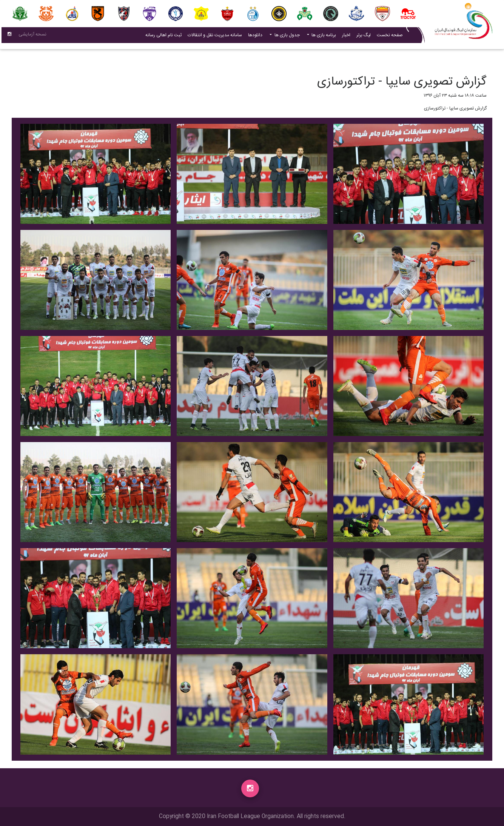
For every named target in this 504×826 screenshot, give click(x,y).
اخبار (345, 36)
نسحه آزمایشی (32, 36)
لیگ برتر (364, 37)
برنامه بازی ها (323, 37)
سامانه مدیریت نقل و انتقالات (213, 36)
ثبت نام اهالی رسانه (162, 36)
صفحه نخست (390, 37)
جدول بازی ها (287, 37)
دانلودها (255, 37)
